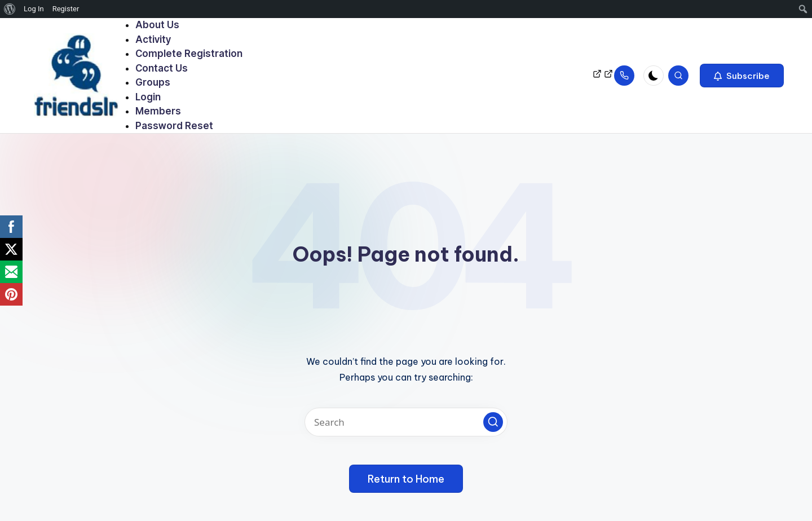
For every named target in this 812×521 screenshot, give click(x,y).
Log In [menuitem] (34, 9)
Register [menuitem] (66, 9)
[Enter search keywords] (406, 422)
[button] (742, 76)
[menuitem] (10, 9)
